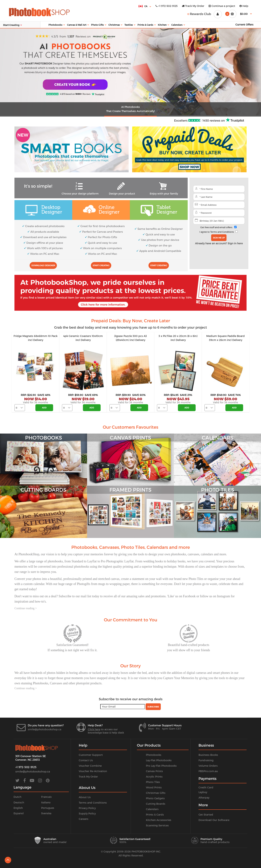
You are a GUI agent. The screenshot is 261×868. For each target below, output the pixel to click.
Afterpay (204, 798)
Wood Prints (154, 787)
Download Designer (43, 265)
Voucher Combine (90, 766)
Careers (84, 819)
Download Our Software (214, 820)
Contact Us (86, 760)
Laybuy (203, 792)
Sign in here (235, 243)
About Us (85, 797)
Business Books (208, 755)
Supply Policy (87, 813)
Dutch (17, 797)
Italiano (46, 802)
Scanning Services (157, 825)
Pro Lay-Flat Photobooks (161, 766)
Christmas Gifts (156, 793)
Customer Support (91, 755)
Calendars (152, 809)
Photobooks (154, 755)
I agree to (217, 232)
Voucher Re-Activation (93, 771)
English (18, 808)
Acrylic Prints (154, 777)
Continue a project (222, 6)
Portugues (48, 808)
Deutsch (19, 802)
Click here (94, 729)
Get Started (206, 815)
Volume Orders (208, 766)
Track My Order (193, 6)
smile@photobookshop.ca (45, 729)
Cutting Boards (156, 804)
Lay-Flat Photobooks (159, 760)
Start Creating (101, 265)
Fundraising (206, 760)
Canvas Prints (154, 771)
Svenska (46, 813)
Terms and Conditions (222, 232)
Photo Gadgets (155, 798)
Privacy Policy (87, 808)
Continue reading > (26, 608)
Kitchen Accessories (159, 820)
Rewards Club (199, 14)
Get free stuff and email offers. (217, 227)
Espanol (19, 813)
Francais (46, 797)
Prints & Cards (155, 815)
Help (244, 6)
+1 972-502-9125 (167, 6)
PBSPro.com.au (208, 771)
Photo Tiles (153, 782)
